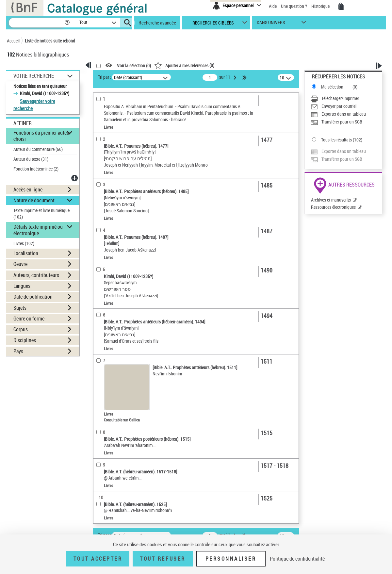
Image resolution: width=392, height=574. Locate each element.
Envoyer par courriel (339, 106)
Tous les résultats (336, 140)
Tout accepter (98, 559)
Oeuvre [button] (20, 264)
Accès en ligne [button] (28, 189)
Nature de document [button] (34, 200)
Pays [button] (18, 351)
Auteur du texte (31, 159)
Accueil (13, 41)
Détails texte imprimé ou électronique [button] (38, 230)
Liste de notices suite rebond (50, 41)
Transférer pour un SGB (342, 122)
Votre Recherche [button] (34, 76)
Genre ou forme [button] (29, 319)
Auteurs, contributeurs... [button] (38, 275)
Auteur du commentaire (38, 149)
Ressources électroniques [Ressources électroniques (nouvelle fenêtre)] (333, 207)
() (184, 65)
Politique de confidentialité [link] (297, 559)
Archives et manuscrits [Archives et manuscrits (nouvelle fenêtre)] (331, 200)
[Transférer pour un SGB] (346, 122)
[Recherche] (36, 23)
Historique (321, 6)
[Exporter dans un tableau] (346, 114)
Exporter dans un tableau (344, 114)
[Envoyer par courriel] (346, 106)
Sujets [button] (20, 308)
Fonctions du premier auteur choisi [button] (42, 136)
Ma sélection (332, 87)
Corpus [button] (21, 329)
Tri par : (105, 77)
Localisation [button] (26, 253)
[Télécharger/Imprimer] (346, 98)
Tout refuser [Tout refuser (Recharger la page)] (163, 559)
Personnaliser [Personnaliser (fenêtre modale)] (231, 559)
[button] (67, 23)
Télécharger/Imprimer (340, 98)
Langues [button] (22, 286)
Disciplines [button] (25, 340)
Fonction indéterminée (36, 169)
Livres (24, 243)
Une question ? (294, 6)
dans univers (271, 24)
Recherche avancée (157, 23)
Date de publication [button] (33, 297)
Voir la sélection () (134, 66)
